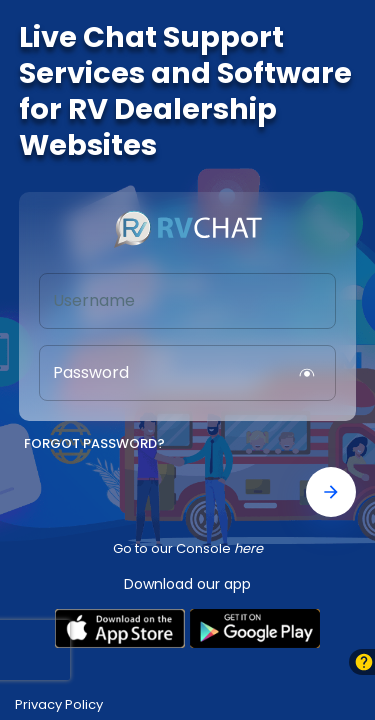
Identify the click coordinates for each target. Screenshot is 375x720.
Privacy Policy (59, 704)
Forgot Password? (94, 444)
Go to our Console (188, 548)
